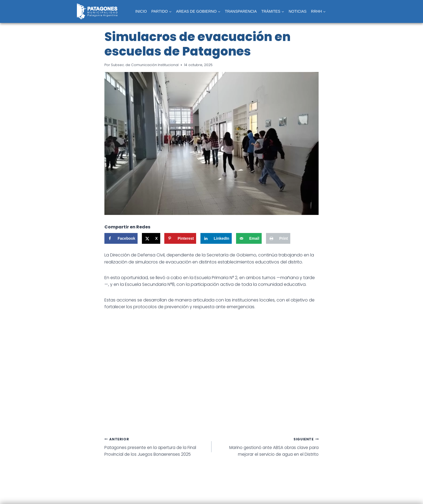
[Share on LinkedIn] (216, 238)
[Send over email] (249, 238)
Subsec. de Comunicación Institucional (145, 65)
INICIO (141, 11)
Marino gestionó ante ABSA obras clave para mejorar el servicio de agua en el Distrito (267, 447)
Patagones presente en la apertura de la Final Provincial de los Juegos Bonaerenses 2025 (156, 447)
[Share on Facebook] (121, 238)
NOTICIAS (298, 11)
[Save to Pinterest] (180, 238)
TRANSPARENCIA (241, 11)
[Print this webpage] (278, 238)
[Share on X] (151, 238)
